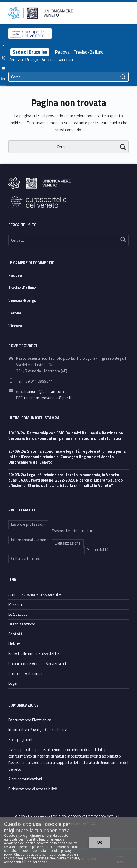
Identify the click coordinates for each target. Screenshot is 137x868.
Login (13, 683)
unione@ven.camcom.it (47, 392)
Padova (62, 52)
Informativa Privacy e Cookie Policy (38, 730)
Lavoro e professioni (28, 524)
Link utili (15, 644)
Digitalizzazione (68, 543)
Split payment (21, 740)
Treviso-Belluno (89, 52)
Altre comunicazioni (25, 779)
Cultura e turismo (26, 559)
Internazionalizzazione (30, 540)
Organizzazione (22, 624)
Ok (99, 842)
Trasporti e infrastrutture (73, 531)
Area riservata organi (26, 674)
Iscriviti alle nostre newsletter (34, 654)
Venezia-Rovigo (23, 60)
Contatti (16, 634)
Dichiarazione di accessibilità (33, 789)
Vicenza (66, 60)
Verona (48, 60)
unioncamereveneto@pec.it (48, 398)
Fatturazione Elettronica (30, 720)
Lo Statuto (18, 614)
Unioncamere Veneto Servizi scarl (37, 664)
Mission (15, 604)
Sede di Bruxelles (30, 52)
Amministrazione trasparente (35, 594)
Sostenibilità (98, 550)
